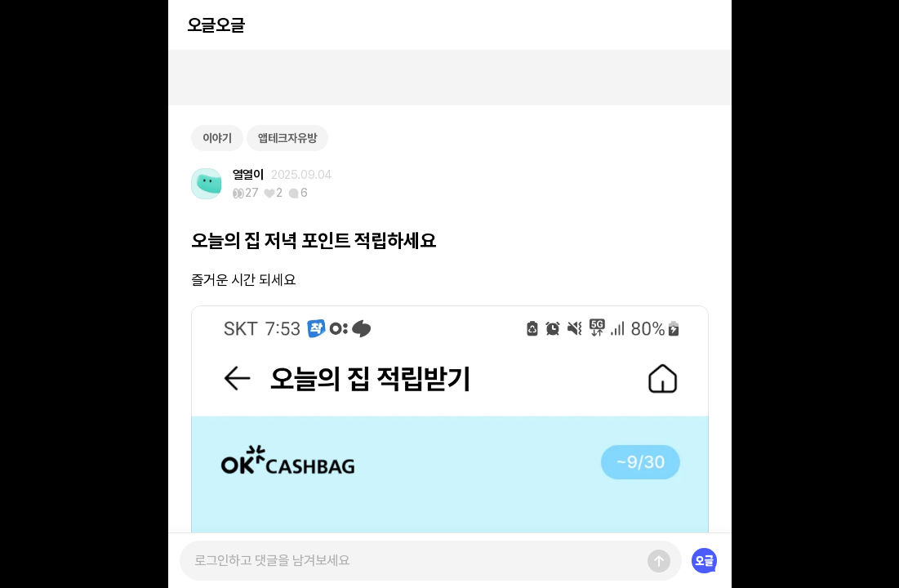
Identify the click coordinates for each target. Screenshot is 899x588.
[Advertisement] (450, 78)
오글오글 (216, 25)
